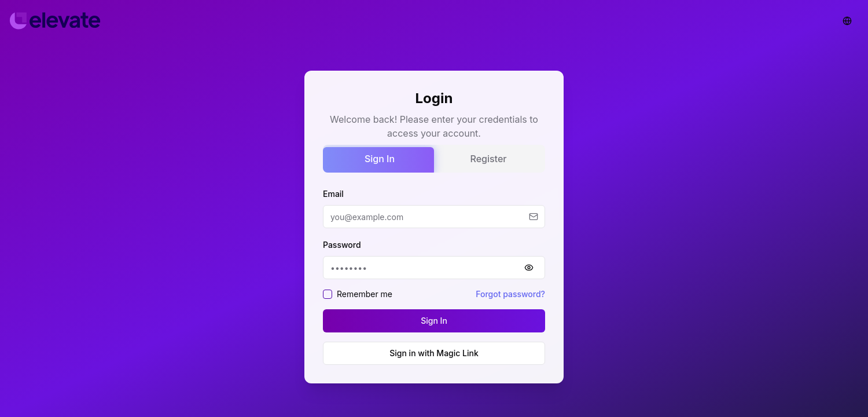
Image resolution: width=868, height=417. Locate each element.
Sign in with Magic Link (434, 353)
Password (342, 245)
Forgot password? (510, 294)
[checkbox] (328, 294)
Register (489, 159)
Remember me (365, 294)
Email (333, 194)
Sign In (380, 159)
